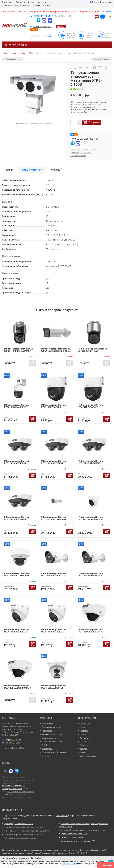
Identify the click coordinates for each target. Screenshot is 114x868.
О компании (8, 2)
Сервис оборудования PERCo (74, 834)
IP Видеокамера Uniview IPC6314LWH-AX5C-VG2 (16, 406)
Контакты (42, 2)
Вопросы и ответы (88, 756)
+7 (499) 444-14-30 (40, 16)
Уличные (88, 153)
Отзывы (56, 170)
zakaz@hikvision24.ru (42, 27)
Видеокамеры (48, 723)
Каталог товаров (16, 45)
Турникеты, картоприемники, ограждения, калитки (27, 831)
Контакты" (106, 12)
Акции (34, 29)
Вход (93, 2)
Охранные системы (50, 738)
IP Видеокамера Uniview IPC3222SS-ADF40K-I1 (90, 462)
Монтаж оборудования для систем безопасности (83, 830)
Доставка (20, 2)
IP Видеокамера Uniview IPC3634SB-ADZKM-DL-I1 (91, 518)
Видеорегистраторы (51, 727)
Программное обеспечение (54, 752)
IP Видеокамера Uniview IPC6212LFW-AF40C (90, 406)
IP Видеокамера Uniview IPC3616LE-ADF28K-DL (53, 687)
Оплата (31, 2)
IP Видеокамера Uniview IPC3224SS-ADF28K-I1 (53, 462)
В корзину (94, 122)
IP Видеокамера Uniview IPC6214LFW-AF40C (53, 406)
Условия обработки (69, 864)
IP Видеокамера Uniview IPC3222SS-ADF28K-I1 (16, 518)
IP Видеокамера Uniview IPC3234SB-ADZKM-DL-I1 (16, 574)
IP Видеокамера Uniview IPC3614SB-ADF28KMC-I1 (54, 631)
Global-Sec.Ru (62, 816)
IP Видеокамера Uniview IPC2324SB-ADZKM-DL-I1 (53, 518)
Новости (46, 5)
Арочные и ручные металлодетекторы (21, 838)
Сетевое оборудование (52, 741)
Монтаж (61, 27)
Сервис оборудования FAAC (73, 837)
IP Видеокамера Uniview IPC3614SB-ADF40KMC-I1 (17, 631)
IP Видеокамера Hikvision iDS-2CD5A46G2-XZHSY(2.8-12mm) (56, 350)
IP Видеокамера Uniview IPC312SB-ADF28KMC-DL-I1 (18, 687)
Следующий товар (102, 59)
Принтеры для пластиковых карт (19, 824)
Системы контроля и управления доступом (23, 834)
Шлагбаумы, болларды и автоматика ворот (24, 827)
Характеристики (32, 170)
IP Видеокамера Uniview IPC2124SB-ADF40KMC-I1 (54, 574)
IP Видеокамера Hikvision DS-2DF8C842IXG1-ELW (93, 350)
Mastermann (86, 150)
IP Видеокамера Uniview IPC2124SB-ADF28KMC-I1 (91, 574)
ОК (111, 862)
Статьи (83, 752)
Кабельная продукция (52, 734)
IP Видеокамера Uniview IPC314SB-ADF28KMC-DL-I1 (92, 631)
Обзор (10, 170)
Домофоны (47, 731)
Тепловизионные (78, 156)
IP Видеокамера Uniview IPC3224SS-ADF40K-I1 (16, 462)
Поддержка (25, 5)
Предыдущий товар (13, 59)
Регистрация (106, 2)
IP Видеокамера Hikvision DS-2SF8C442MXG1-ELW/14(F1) (19, 350)
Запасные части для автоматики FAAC (78, 841)
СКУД (44, 745)
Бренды (36, 5)
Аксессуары (47, 749)
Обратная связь (9, 5)
